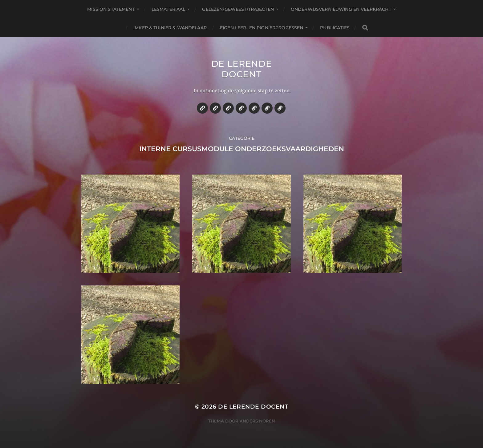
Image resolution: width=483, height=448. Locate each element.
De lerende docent (242, 69)
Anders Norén (257, 421)
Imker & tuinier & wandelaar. (170, 28)
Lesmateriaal (168, 9)
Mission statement (111, 9)
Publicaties (335, 28)
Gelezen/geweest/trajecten (238, 9)
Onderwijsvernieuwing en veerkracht (341, 9)
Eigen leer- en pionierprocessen (262, 28)
